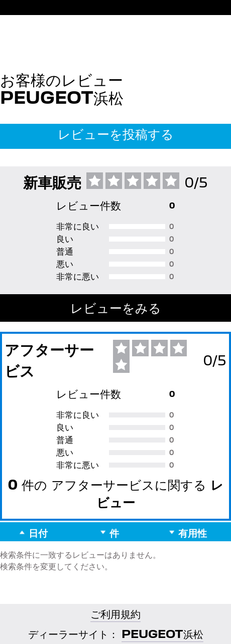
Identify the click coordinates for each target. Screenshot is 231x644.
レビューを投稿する (116, 134)
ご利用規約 (115, 614)
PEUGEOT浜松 (162, 634)
